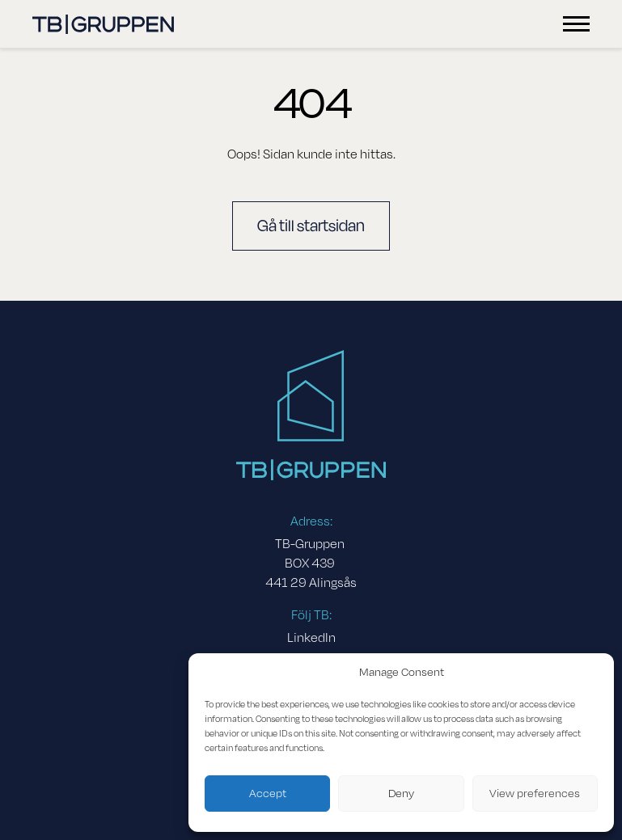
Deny (401, 794)
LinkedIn (311, 638)
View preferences (535, 794)
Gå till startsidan (311, 226)
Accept (268, 794)
